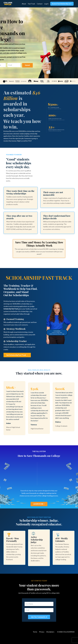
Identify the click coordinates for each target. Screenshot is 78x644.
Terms (35, 640)
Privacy (42, 640)
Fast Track (31, 4)
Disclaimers (50, 640)
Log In (46, 4)
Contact (40, 4)
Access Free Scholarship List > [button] (62, 4)
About (24, 4)
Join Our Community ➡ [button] (39, 625)
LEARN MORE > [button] (39, 511)
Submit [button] (27, 66)
